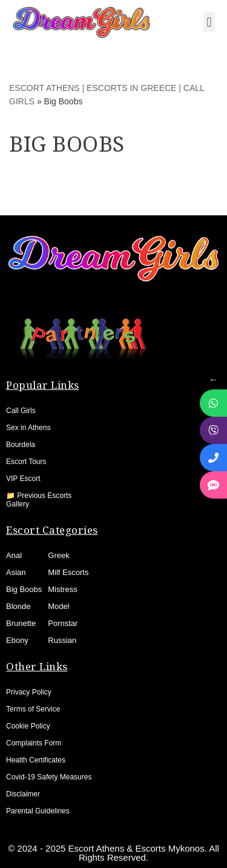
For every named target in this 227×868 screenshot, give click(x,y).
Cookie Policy (28, 726)
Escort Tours (26, 462)
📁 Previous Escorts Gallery (39, 500)
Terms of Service (33, 709)
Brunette (21, 623)
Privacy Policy (29, 692)
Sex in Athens (28, 428)
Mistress (62, 589)
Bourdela (21, 445)
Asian (16, 572)
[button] (209, 22)
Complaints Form (34, 743)
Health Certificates (36, 760)
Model (58, 606)
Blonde (18, 606)
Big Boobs (24, 589)
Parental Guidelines (38, 811)
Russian (62, 640)
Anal (14, 555)
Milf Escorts (68, 572)
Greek (58, 555)
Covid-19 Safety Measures (49, 777)
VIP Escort (23, 479)
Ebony (17, 640)
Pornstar (63, 623)
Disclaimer (23, 794)
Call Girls (21, 411)
